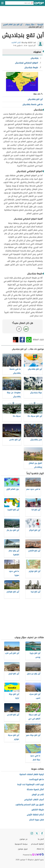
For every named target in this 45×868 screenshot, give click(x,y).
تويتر (16, 340)
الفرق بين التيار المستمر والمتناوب (30, 805)
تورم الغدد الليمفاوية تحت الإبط (31, 784)
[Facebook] (42, 833)
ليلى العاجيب (16, 42)
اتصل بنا (41, 839)
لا (19, 329)
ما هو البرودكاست (36, 779)
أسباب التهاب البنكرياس (34, 800)
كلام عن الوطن (38, 795)
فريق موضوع (23, 849)
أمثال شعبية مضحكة (35, 789)
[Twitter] (37, 833)
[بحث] (32, 3)
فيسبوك (22, 340)
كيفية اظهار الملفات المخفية (32, 774)
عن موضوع (24, 839)
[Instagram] (32, 833)
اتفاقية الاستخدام (37, 844)
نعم (26, 329)
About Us (40, 849)
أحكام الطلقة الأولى (35, 815)
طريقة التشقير (38, 810)
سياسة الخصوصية (21, 844)
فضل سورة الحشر (37, 820)
